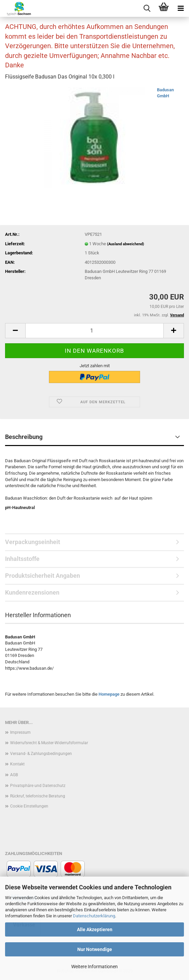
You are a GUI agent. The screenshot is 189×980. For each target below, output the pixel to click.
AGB (14, 775)
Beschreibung (24, 437)
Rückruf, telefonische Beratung (38, 796)
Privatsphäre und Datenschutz (38, 786)
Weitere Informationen (94, 967)
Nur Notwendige (95, 949)
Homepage (109, 694)
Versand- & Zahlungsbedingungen (41, 754)
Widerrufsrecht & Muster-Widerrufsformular (49, 743)
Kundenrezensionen (32, 592)
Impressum (20, 732)
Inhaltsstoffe (22, 559)
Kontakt (17, 764)
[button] (15, 331)
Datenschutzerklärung (94, 916)
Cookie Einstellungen (29, 806)
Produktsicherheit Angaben (43, 576)
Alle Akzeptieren (95, 929)
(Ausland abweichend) (126, 244)
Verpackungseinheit (33, 542)
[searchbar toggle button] (147, 8)
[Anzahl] (94, 331)
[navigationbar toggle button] (181, 8)
